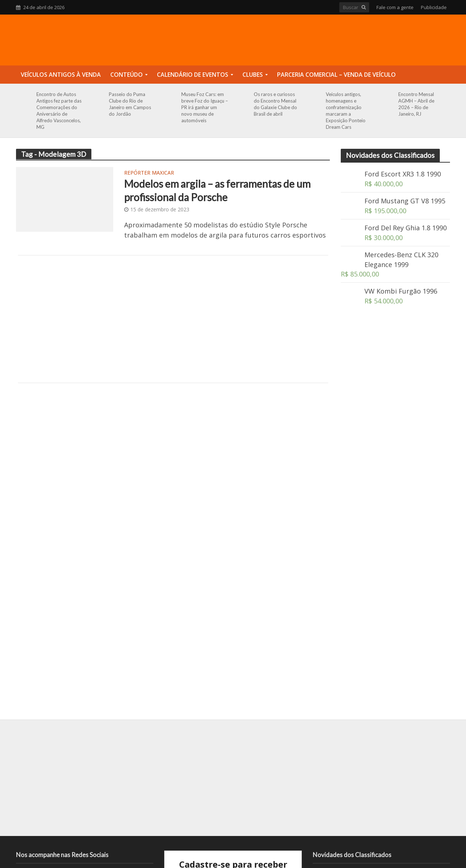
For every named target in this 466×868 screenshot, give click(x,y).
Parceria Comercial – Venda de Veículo (336, 75)
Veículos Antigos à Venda (61, 75)
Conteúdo (127, 75)
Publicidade (434, 7)
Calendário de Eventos (193, 75)
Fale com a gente (395, 7)
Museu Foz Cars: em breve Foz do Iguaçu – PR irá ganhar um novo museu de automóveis (205, 107)
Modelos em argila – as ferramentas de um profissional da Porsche (217, 190)
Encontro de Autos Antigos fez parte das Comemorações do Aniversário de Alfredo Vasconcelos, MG (59, 111)
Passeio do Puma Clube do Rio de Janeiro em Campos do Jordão (130, 104)
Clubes (253, 75)
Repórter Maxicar (149, 173)
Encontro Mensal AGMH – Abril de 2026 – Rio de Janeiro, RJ (416, 104)
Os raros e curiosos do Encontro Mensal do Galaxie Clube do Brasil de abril (275, 104)
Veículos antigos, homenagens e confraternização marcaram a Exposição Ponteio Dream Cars (346, 111)
